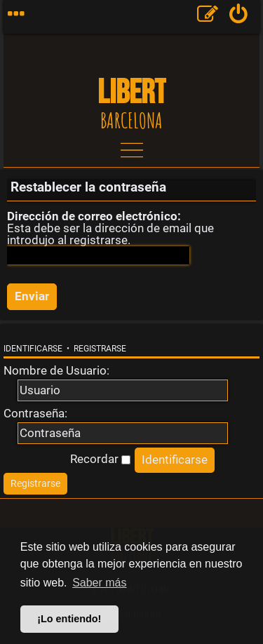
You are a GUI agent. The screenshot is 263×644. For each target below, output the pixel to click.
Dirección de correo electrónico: (94, 216)
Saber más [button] (99, 583)
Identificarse (33, 349)
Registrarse (100, 349)
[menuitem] (239, 17)
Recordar (100, 459)
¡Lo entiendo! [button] (69, 619)
